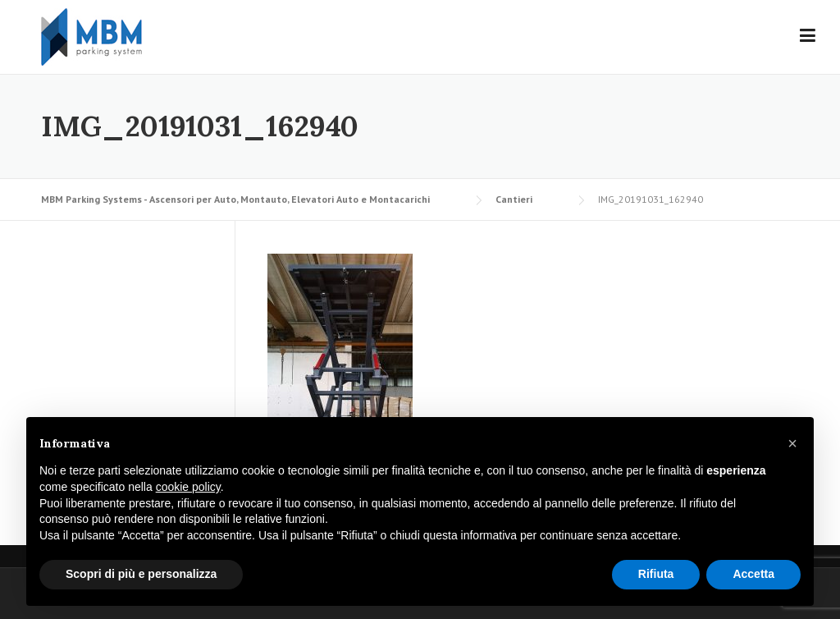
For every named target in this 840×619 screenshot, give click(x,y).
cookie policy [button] (188, 487)
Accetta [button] (753, 574)
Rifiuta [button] (656, 574)
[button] (792, 443)
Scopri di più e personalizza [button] (141, 574)
